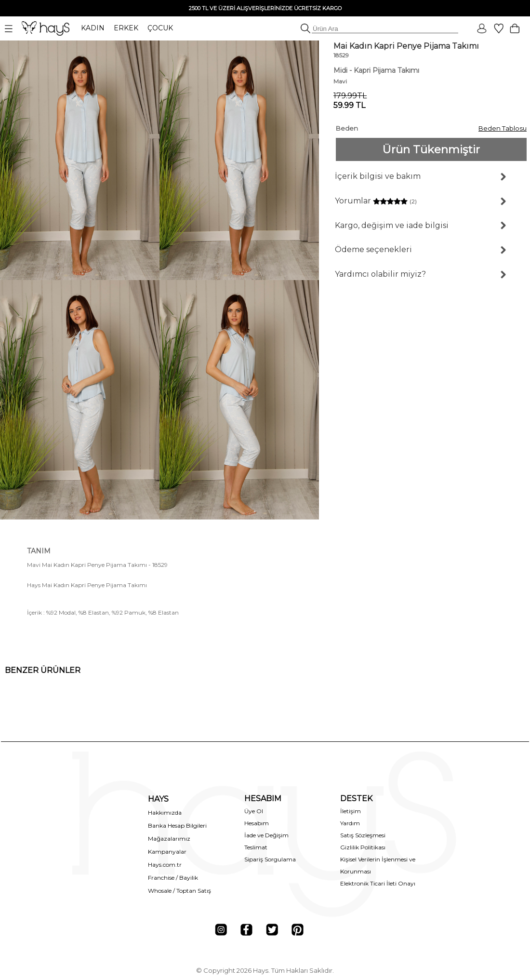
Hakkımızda (165, 812)
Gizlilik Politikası (363, 847)
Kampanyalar (167, 852)
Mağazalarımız (169, 839)
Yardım (350, 823)
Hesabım (257, 823)
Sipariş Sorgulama (270, 859)
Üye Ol (254, 811)
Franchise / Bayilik (173, 878)
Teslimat (256, 847)
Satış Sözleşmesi (363, 835)
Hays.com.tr (165, 865)
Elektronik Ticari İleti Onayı (378, 883)
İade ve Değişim (266, 835)
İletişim (351, 811)
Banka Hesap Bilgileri (177, 826)
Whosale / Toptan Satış (179, 891)
